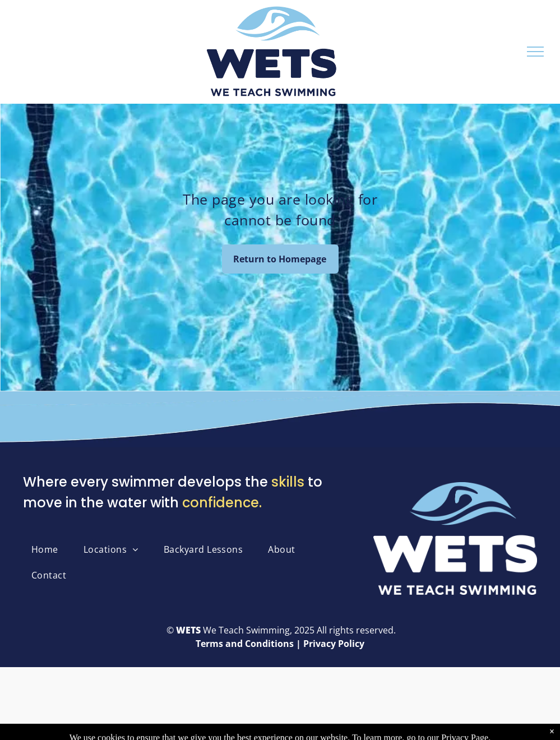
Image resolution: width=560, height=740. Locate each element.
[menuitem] (49, 549)
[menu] (535, 52)
